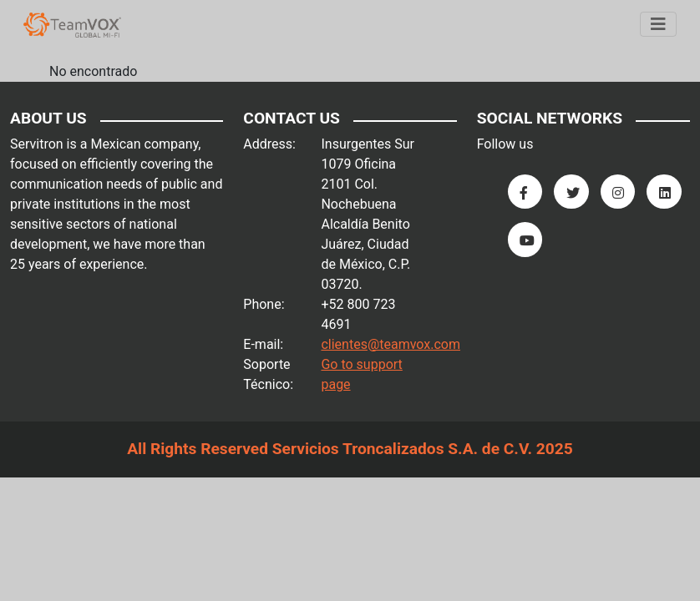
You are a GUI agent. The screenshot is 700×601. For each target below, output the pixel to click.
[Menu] (658, 24)
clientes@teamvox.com (391, 344)
